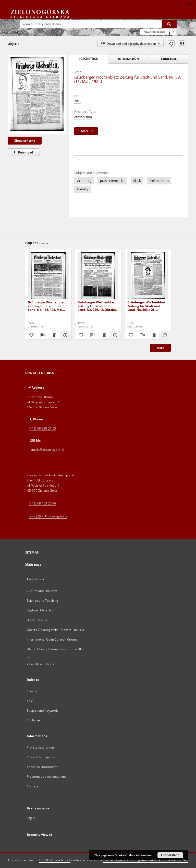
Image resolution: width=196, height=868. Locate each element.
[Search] (169, 24)
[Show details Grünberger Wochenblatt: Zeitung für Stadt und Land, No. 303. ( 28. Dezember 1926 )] (164, 335)
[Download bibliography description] (42, 335)
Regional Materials (40, 610)
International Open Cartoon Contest (53, 639)
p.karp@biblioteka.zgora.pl (48, 516)
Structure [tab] (169, 59)
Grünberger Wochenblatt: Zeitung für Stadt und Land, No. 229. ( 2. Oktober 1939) (97, 306)
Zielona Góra (159, 181)
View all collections (40, 664)
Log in (31, 818)
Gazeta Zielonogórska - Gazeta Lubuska (56, 630)
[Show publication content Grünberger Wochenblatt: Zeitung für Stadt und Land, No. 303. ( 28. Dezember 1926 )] (154, 335)
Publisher (34, 720)
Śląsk (137, 181)
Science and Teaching (42, 601)
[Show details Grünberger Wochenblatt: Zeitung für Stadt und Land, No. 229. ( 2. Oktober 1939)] (115, 335)
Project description (40, 747)
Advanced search (154, 32)
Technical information (43, 767)
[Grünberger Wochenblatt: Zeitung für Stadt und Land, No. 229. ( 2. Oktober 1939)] (98, 276)
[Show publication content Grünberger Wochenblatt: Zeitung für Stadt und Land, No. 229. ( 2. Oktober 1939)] (104, 335)
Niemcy (83, 189)
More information (140, 855)
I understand (170, 855)
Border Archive (38, 620)
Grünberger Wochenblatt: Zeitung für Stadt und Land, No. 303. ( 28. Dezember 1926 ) (147, 306)
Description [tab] (88, 59)
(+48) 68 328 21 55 (42, 428)
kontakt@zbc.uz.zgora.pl (46, 450)
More (160, 348)
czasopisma (83, 117)
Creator (32, 691)
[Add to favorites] (171, 44)
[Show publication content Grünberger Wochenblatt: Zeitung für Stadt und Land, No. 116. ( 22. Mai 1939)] (54, 335)
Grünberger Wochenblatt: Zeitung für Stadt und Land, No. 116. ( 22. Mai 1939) (47, 306)
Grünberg (84, 181)
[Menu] (190, 4)
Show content (25, 141)
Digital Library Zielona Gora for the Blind (56, 649)
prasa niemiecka (112, 181)
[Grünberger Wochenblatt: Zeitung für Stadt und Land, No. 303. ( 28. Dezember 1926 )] (148, 276)
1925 (78, 101)
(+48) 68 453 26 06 (42, 503)
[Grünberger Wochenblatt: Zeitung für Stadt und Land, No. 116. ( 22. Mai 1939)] (48, 276)
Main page (33, 564)
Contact (32, 786)
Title (30, 701)
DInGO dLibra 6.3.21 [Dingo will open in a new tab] (55, 860)
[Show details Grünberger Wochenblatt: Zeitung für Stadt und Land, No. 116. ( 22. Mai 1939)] (65, 335)
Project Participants (41, 757)
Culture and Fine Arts (42, 591)
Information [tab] (128, 59)
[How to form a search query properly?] (173, 32)
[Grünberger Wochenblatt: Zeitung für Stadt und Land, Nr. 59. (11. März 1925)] (37, 94)
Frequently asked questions (47, 777)
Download (22, 152)
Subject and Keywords (43, 711)
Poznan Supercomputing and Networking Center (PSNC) (146, 860)
